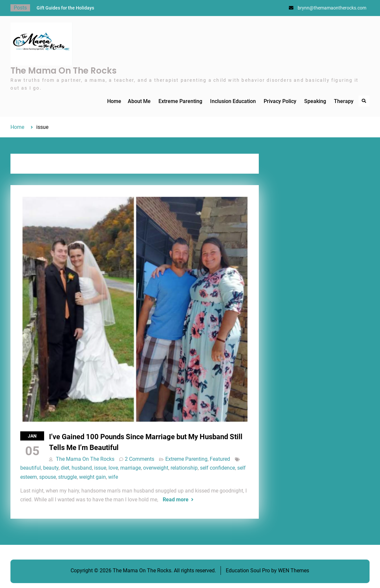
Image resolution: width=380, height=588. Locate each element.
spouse (48, 477)
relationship (184, 468)
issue (100, 468)
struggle (67, 477)
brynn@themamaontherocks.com (332, 8)
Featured (220, 459)
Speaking (315, 101)
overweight (156, 468)
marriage (131, 468)
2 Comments (140, 459)
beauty (51, 468)
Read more (176, 500)
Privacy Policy (280, 101)
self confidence (217, 468)
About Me (139, 101)
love (113, 468)
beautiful (31, 468)
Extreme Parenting (180, 101)
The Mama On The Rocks (64, 71)
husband (82, 468)
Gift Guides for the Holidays (65, 8)
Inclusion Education (233, 101)
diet (65, 468)
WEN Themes (294, 571)
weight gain (92, 477)
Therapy (344, 101)
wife (113, 477)
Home (114, 101)
